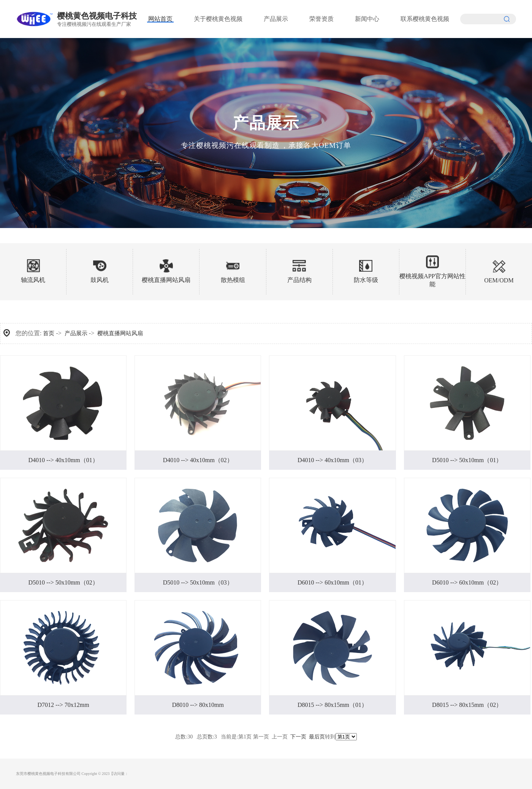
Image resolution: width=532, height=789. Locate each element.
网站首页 (160, 19)
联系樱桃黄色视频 (425, 19)
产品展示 (276, 19)
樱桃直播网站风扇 (120, 333)
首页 (49, 333)
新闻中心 (367, 19)
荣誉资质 (321, 19)
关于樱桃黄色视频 (218, 19)
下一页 (298, 737)
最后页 (317, 737)
